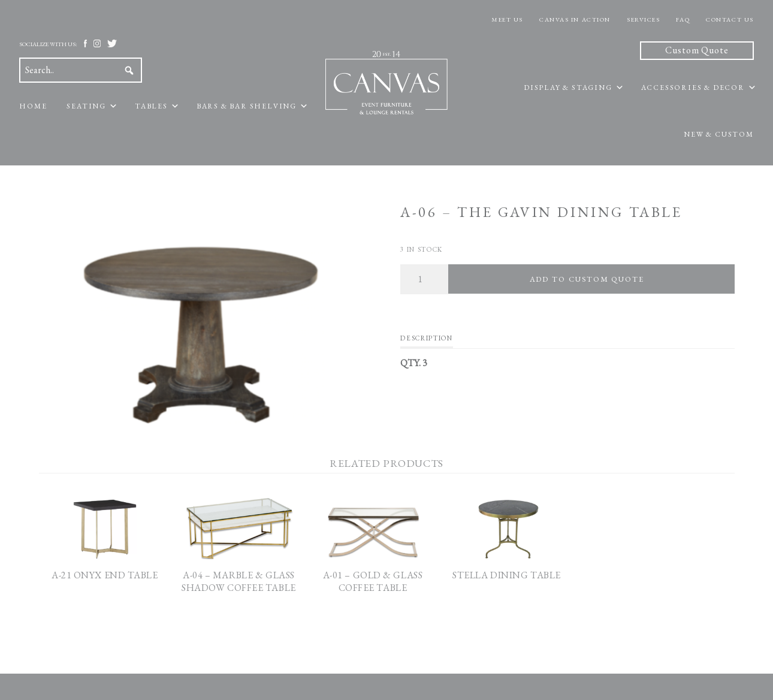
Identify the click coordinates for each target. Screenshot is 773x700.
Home (33, 106)
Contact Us (730, 19)
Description (426, 338)
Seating (86, 106)
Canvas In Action (575, 19)
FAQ (683, 19)
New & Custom (719, 134)
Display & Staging (568, 87)
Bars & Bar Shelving (247, 106)
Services (643, 19)
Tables (151, 106)
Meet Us (507, 19)
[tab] (426, 341)
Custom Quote (697, 50)
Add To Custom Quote (587, 279)
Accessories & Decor (693, 87)
